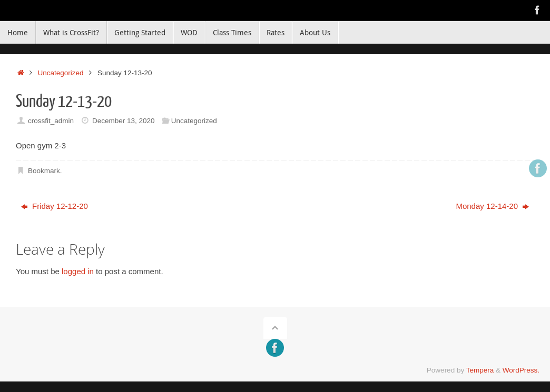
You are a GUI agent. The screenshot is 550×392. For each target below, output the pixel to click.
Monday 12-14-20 (492, 206)
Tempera (480, 370)
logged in (78, 271)
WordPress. (521, 370)
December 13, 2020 (124, 121)
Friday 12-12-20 (55, 206)
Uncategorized (61, 73)
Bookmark (44, 171)
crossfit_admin (51, 121)
